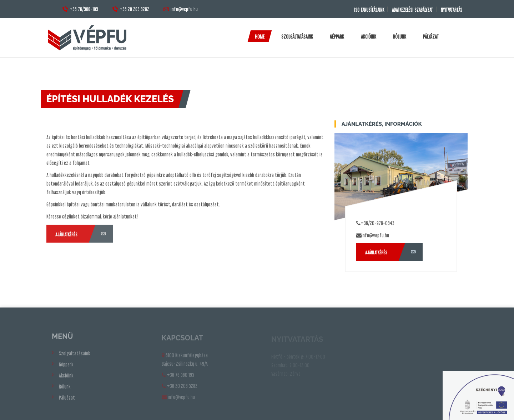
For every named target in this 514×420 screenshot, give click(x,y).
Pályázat (431, 36)
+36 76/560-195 (80, 9)
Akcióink (369, 36)
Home (260, 36)
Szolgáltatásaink (297, 36)
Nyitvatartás (451, 10)
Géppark (337, 36)
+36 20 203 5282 (131, 9)
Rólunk (400, 36)
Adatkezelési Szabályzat (410, 10)
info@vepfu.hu (181, 9)
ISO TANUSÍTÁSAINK (365, 10)
